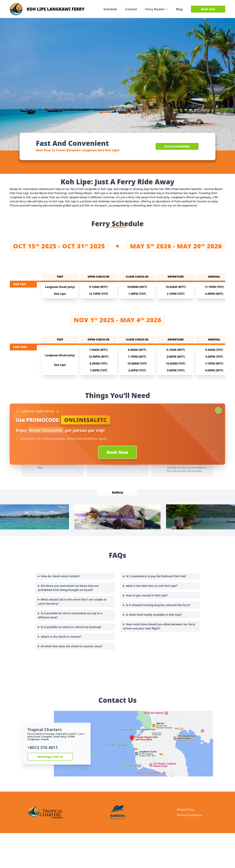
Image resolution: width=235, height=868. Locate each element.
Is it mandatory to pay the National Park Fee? (156, 576)
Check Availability (177, 146)
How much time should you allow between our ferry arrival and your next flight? (159, 626)
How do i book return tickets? (60, 576)
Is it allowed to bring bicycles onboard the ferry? (158, 605)
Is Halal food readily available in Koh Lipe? (154, 615)
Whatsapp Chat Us (50, 757)
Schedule (110, 9)
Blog (179, 9)
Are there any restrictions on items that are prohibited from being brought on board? (68, 588)
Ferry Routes (156, 9)
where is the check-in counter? (61, 637)
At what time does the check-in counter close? (72, 646)
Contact (131, 9)
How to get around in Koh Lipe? (147, 595)
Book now (208, 9)
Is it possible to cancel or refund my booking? (71, 627)
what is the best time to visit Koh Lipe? (152, 586)
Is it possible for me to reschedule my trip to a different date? (70, 615)
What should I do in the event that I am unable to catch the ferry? (72, 602)
